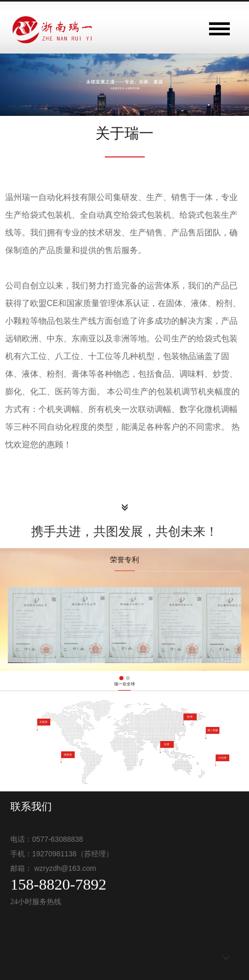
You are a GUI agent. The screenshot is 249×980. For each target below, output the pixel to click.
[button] (121, 678)
